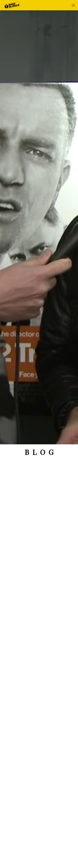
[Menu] (72, 5)
